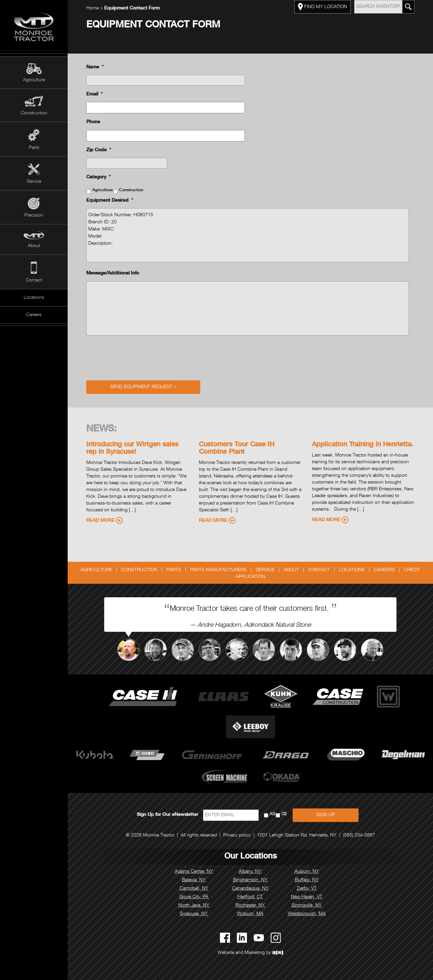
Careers (34, 315)
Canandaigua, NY (250, 889)
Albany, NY (250, 872)
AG (272, 814)
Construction (34, 113)
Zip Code (99, 150)
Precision (34, 216)
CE (284, 814)
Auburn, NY (307, 872)
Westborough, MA (307, 914)
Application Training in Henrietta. (363, 445)
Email (94, 94)
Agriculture (34, 80)
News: (101, 429)
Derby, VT (307, 889)
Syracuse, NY (194, 914)
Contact (34, 281)
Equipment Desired (110, 201)
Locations (34, 298)
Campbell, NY (194, 889)
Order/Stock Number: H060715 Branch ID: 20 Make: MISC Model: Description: (248, 235)
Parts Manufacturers (218, 570)
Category (98, 177)
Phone (93, 122)
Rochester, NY (250, 906)
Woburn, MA (250, 914)
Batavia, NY (194, 880)
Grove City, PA (194, 897)
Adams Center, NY (194, 872)
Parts (34, 148)
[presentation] (138, 356)
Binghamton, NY (250, 880)
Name (95, 67)
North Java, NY (194, 906)
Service (34, 182)
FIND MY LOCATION (323, 7)
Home (93, 8)
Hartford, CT (250, 897)
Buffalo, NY (307, 880)
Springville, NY (307, 906)
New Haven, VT (307, 897)
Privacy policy (237, 836)
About (34, 246)
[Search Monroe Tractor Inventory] (408, 7)
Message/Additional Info (113, 273)
